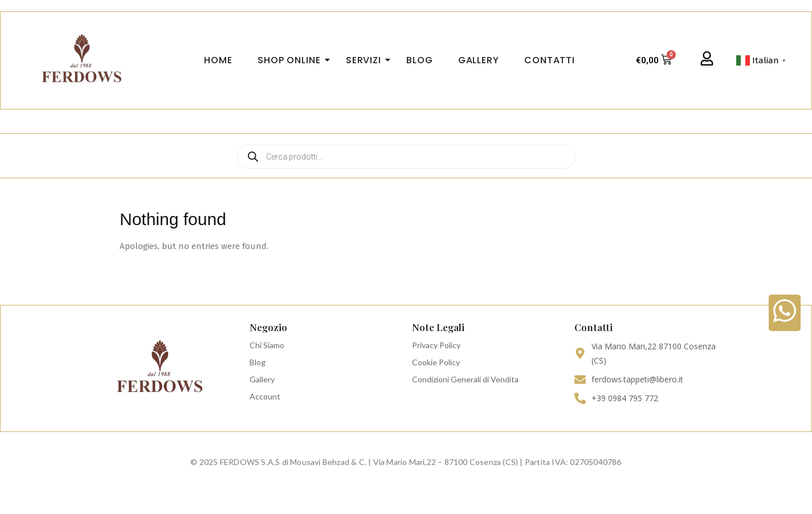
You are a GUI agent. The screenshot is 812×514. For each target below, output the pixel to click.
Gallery (262, 379)
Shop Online (293, 60)
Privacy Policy (436, 345)
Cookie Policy (436, 362)
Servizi (367, 60)
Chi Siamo (267, 345)
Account (265, 396)
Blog (258, 362)
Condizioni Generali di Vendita (465, 379)
